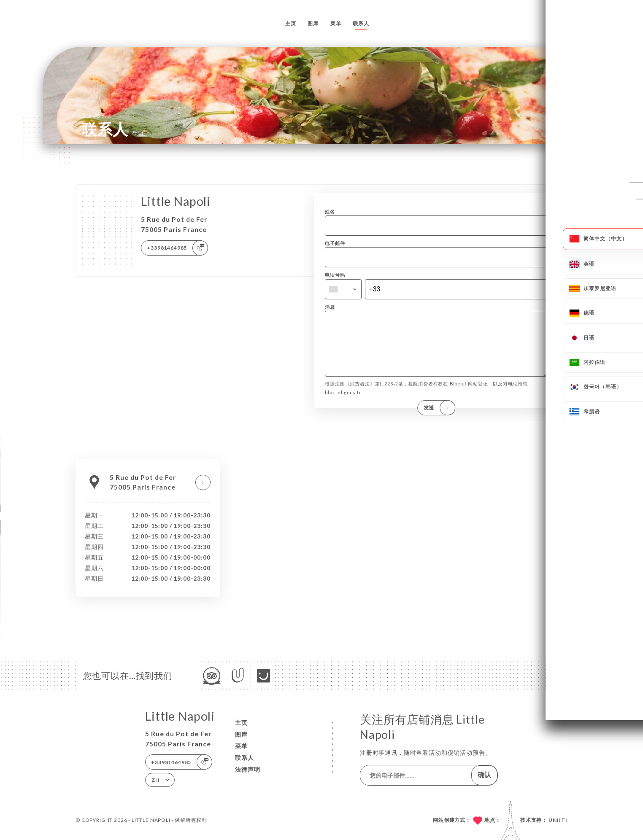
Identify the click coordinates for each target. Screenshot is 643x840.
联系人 (361, 23)
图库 (313, 23)
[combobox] (343, 289)
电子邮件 (335, 243)
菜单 (336, 23)
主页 (291, 23)
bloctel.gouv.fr (343, 404)
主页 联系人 (97, 115)
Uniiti (558, 820)
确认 (484, 775)
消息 (330, 307)
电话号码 (335, 275)
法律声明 (248, 769)
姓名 (330, 211)
